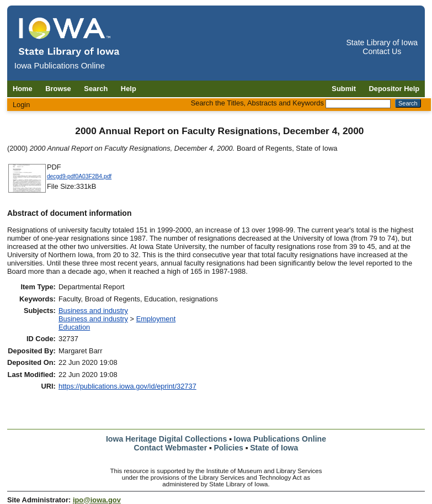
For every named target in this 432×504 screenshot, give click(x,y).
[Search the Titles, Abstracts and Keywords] (358, 104)
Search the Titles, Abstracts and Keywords (257, 103)
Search (96, 89)
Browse (58, 89)
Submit (344, 89)
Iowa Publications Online (280, 439)
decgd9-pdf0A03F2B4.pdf (79, 176)
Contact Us (382, 51)
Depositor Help (394, 89)
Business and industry (93, 311)
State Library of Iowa (382, 43)
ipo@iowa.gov (97, 500)
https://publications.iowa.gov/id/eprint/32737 (127, 386)
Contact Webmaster (171, 448)
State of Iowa (274, 448)
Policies (228, 448)
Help (129, 89)
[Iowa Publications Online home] (70, 37)
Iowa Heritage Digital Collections (166, 439)
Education (74, 327)
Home (23, 89)
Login (22, 105)
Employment (156, 319)
